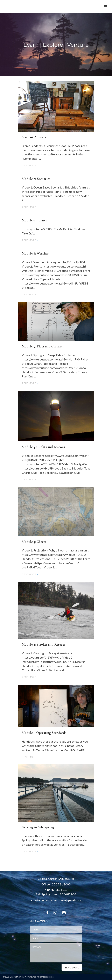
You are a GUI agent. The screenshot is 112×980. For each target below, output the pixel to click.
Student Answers (34, 137)
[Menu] (105, 7)
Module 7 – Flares (34, 220)
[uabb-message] (56, 953)
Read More (30, 166)
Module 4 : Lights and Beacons (43, 447)
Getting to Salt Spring (38, 827)
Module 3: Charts (34, 542)
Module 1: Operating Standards (44, 733)
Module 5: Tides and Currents (43, 346)
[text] (56, 929)
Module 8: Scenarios (36, 179)
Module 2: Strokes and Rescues (43, 644)
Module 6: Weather (35, 253)
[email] (56, 938)
